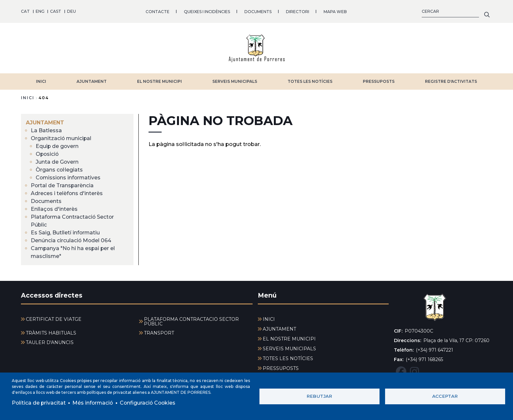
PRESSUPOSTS (379, 81)
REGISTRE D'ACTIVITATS (451, 81)
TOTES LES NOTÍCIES (310, 81)
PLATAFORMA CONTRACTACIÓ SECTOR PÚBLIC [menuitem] (191, 321)
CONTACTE (158, 11)
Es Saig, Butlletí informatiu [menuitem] (66, 232)
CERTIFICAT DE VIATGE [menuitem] (54, 319)
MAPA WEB (335, 11)
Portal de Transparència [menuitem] (62, 185)
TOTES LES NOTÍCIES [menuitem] (288, 358)
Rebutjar (319, 396)
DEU (71, 11)
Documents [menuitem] (46, 201)
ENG (40, 11)
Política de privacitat (39, 403)
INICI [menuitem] (269, 319)
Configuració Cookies (150, 403)
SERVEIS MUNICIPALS (235, 81)
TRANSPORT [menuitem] (159, 333)
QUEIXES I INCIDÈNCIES (207, 11)
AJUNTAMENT (92, 81)
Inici (28, 97)
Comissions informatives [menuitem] (69, 177)
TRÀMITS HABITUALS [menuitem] (51, 333)
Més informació (94, 403)
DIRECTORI (298, 11)
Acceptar (445, 396)
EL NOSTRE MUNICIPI (159, 81)
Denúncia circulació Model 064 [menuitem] (71, 240)
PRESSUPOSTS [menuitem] (281, 368)
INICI (41, 81)
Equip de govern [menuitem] (57, 146)
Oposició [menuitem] (48, 154)
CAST (56, 11)
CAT (25, 11)
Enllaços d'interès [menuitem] (54, 209)
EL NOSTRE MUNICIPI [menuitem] (289, 339)
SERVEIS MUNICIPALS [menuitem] (289, 349)
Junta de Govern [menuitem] (57, 162)
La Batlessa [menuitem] (46, 130)
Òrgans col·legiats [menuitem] (59, 169)
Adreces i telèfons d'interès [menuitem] (67, 193)
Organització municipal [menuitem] (62, 138)
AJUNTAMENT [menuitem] (45, 122)
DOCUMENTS (258, 11)
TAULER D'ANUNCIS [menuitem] (50, 342)
